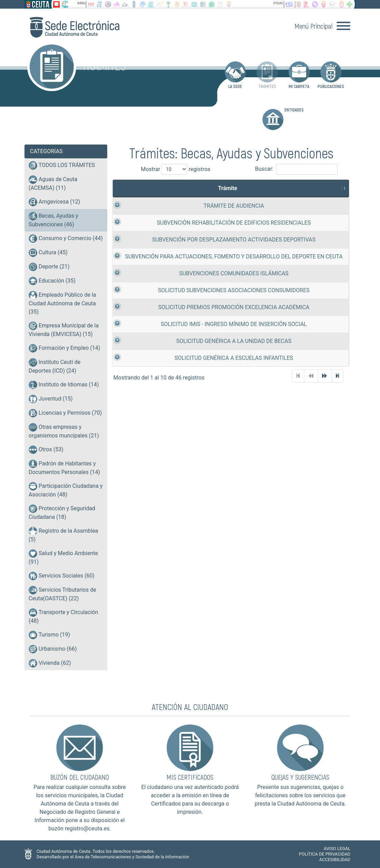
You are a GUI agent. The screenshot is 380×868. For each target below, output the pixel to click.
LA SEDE (235, 75)
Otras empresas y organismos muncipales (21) (64, 431)
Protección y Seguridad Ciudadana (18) (62, 512)
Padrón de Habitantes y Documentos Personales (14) (64, 467)
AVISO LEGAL (337, 849)
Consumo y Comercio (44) (66, 239)
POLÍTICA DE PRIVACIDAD (325, 854)
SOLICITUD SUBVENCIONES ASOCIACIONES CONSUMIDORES (207, 300)
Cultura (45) (48, 253)
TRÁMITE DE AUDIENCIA (207, 206)
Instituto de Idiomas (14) (64, 385)
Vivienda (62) (50, 663)
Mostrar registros (169, 169)
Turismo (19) (49, 635)
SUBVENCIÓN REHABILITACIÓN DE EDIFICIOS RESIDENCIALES (207, 223)
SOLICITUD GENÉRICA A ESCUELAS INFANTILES (207, 370)
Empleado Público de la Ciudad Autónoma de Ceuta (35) (62, 303)
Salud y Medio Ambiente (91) (63, 557)
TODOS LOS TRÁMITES (62, 165)
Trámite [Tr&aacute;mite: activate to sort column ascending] (204, 188)
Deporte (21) (49, 267)
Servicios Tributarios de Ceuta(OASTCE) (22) (62, 594)
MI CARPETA (299, 75)
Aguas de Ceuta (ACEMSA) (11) (53, 183)
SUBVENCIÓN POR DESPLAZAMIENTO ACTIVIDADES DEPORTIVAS (207, 241)
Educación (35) (52, 281)
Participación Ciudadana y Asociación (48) (66, 490)
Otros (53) (46, 450)
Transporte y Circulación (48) (63, 616)
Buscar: (297, 169)
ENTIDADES (283, 119)
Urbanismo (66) (53, 649)
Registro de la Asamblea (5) (63, 535)
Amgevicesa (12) (54, 202)
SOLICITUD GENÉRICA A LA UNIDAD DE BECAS (207, 352)
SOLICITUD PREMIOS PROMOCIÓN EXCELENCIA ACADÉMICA (207, 318)
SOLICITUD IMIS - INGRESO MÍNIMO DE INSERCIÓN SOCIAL (207, 335)
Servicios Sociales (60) (62, 576)
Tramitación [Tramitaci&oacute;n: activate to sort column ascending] (322, 188)
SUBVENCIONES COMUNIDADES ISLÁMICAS (207, 283)
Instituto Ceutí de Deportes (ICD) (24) (54, 366)
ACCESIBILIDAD (335, 860)
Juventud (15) (51, 399)
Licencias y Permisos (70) (65, 413)
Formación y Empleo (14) (64, 348)
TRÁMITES (267, 75)
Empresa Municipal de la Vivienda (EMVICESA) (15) (64, 329)
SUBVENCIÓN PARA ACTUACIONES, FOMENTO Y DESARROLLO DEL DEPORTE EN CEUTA (207, 262)
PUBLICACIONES (331, 75)
